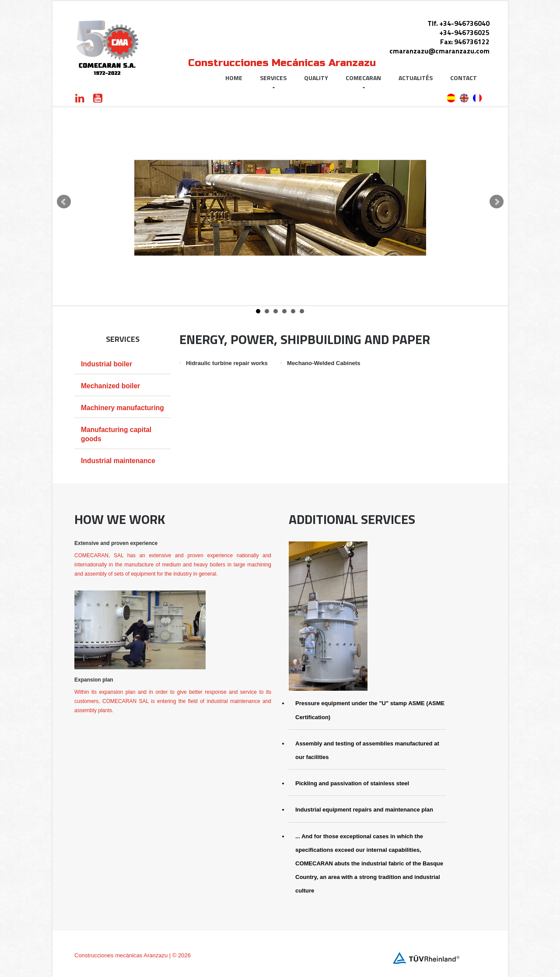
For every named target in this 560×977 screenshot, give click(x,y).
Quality (316, 78)
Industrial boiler (107, 364)
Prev (64, 202)
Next (497, 202)
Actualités (416, 78)
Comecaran (363, 81)
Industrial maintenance (118, 461)
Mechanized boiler (110, 386)
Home (234, 78)
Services (273, 81)
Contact (464, 78)
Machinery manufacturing (122, 408)
